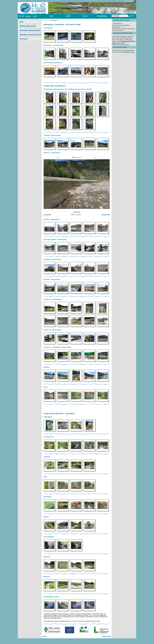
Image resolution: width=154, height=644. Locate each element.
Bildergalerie (24, 39)
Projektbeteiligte (102, 16)
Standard (28, 16)
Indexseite (77, 212)
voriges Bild (47, 215)
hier (128, 45)
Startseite (46, 20)
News (21, 22)
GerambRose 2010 (128, 52)
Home (51, 16)
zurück (45, 636)
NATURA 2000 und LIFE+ (28, 26)
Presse (85, 16)
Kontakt (68, 16)
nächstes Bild (105, 215)
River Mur (124, 36)
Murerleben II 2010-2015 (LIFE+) (30, 30)
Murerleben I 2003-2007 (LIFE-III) (30, 35)
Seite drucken (107, 636)
